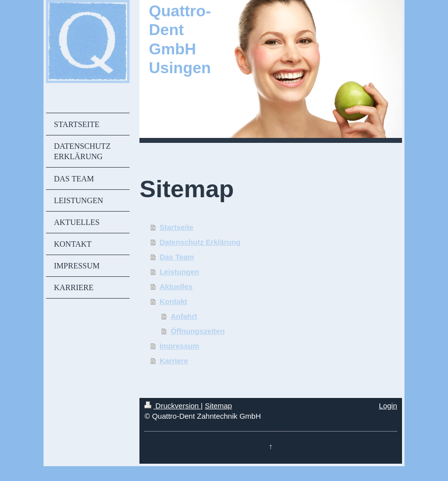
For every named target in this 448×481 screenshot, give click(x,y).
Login (388, 406)
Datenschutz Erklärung (200, 242)
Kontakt (174, 301)
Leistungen (179, 272)
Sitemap (218, 406)
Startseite (177, 227)
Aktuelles (176, 286)
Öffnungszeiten (198, 331)
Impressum (179, 346)
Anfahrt (184, 316)
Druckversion (173, 406)
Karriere (174, 361)
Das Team (177, 257)
